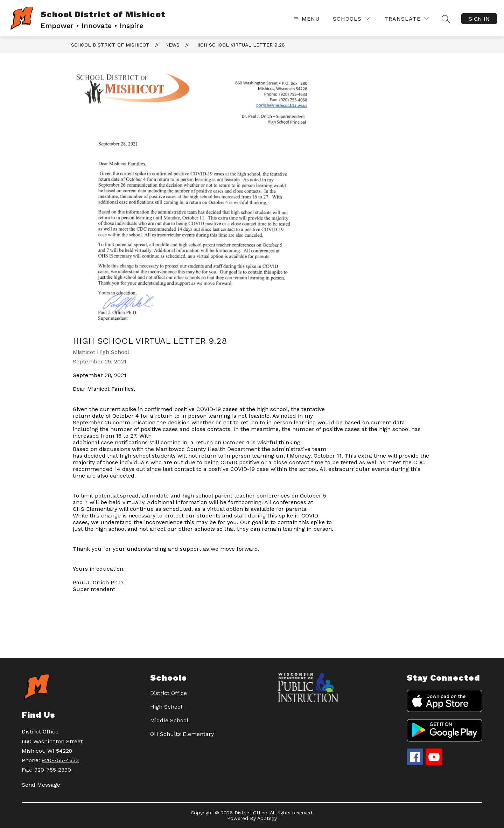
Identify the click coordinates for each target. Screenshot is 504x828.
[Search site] (446, 19)
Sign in (479, 19)
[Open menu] (306, 19)
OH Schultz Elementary (182, 734)
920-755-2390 (53, 770)
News (172, 45)
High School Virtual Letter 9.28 (240, 45)
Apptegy (267, 818)
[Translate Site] (407, 19)
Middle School (169, 720)
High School (166, 707)
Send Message (41, 785)
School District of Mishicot (110, 45)
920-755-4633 (60, 760)
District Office (169, 693)
